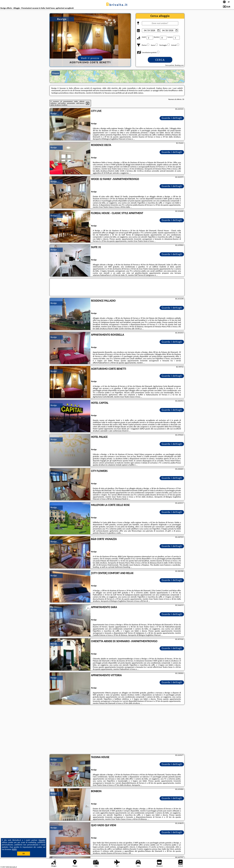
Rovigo (54, 113)
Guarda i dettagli (172, 118)
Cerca (160, 60)
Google (42, 840)
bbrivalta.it (117, 5)
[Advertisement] (117, 730)
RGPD (14, 849)
